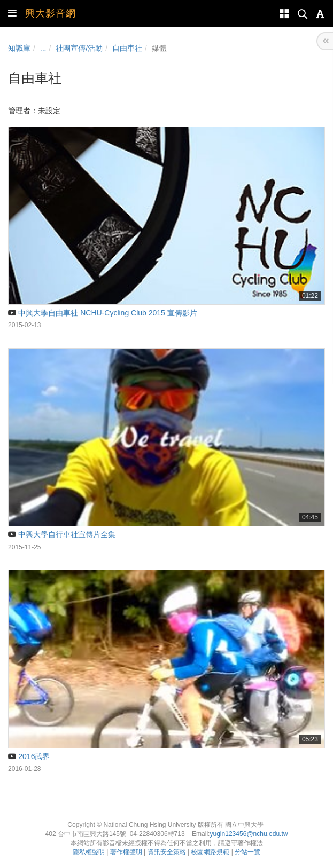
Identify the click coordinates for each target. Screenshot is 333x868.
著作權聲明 (126, 852)
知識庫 (19, 48)
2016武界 (29, 756)
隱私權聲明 (89, 852)
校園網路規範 (210, 852)
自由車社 (127, 48)
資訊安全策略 (167, 852)
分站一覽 (247, 852)
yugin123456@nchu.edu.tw (249, 834)
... (43, 48)
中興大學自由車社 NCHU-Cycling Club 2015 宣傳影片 (103, 313)
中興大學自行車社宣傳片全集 (62, 534)
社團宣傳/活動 (79, 48)
